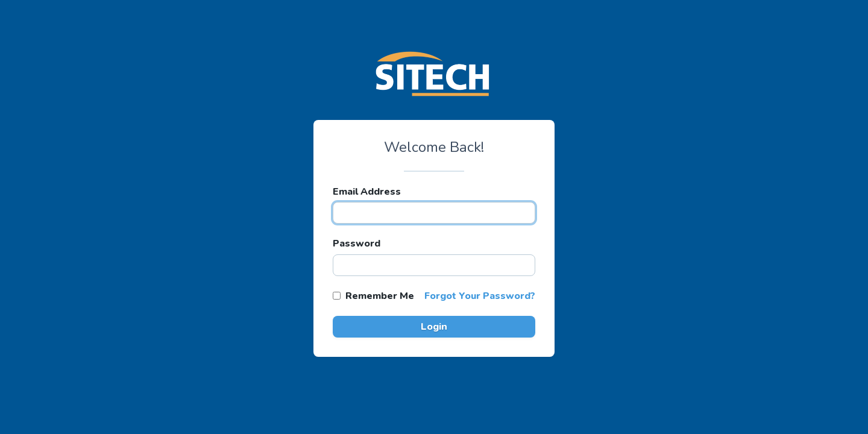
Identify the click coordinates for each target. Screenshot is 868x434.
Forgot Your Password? (480, 296)
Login (434, 327)
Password (357, 244)
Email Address (367, 192)
